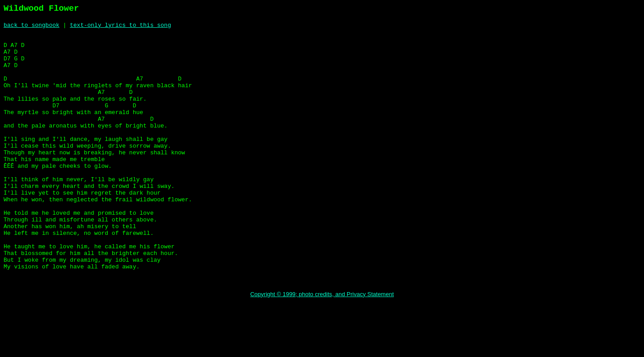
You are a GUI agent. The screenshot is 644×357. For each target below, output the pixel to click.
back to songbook (32, 26)
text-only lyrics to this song (120, 26)
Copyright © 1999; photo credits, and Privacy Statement (322, 346)
